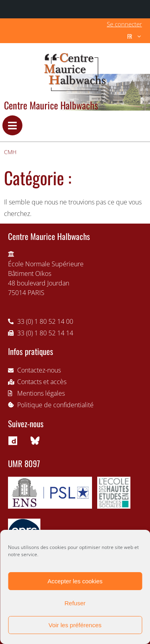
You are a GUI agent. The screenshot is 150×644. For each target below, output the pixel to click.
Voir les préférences (75, 625)
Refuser (75, 603)
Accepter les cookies (75, 581)
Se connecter (124, 24)
